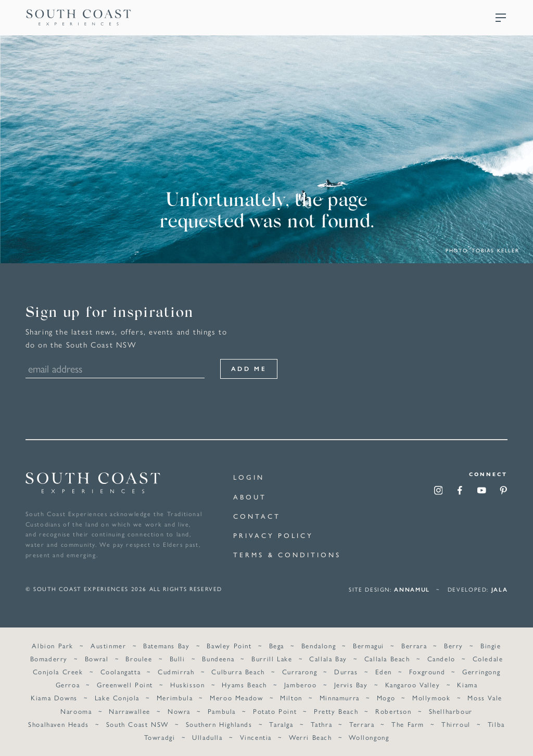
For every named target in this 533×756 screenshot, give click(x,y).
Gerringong (481, 670)
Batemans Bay (166, 644)
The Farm (408, 722)
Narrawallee (130, 709)
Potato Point (275, 709)
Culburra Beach (238, 670)
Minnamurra (340, 696)
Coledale (488, 657)
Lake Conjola (117, 696)
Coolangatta (121, 670)
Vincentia (256, 735)
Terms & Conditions (287, 555)
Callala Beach (387, 657)
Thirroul (456, 722)
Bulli (177, 657)
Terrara (362, 722)
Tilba (496, 722)
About (250, 497)
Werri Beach (310, 735)
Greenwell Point (125, 683)
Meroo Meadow (236, 696)
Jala (500, 588)
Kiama (467, 683)
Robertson (393, 709)
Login (249, 477)
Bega (277, 644)
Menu (501, 18)
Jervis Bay (351, 683)
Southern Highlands (219, 722)
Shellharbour (451, 709)
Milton (291, 696)
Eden (384, 670)
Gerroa (68, 683)
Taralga (281, 722)
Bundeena (218, 657)
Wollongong (369, 735)
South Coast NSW (137, 722)
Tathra (322, 722)
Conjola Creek (58, 670)
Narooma (76, 709)
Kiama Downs (54, 696)
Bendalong (319, 644)
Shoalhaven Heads (59, 722)
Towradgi (160, 735)
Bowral (97, 657)
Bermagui (369, 644)
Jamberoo (301, 683)
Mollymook (431, 696)
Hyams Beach (244, 683)
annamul (412, 588)
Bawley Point (229, 644)
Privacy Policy (273, 536)
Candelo (441, 657)
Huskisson (187, 683)
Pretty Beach (336, 709)
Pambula (222, 709)
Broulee (139, 657)
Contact (257, 516)
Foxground (427, 670)
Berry (454, 644)
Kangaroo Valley (413, 683)
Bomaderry (49, 657)
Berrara (414, 644)
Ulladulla (207, 735)
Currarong (300, 670)
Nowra (179, 709)
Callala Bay (328, 657)
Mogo (386, 696)
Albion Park (53, 644)
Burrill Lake (272, 657)
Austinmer (108, 644)
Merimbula (175, 696)
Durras (346, 670)
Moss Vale (485, 696)
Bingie (491, 644)
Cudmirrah (176, 670)
